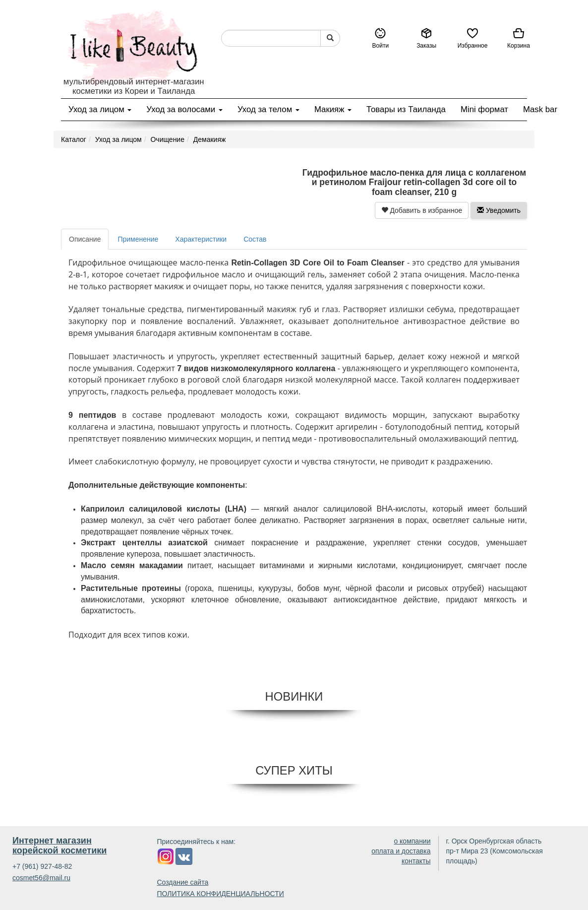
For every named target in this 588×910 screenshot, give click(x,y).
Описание (85, 239)
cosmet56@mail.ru (41, 878)
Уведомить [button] (499, 210)
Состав (255, 239)
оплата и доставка (401, 851)
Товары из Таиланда (406, 109)
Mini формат (484, 109)
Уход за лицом (100, 109)
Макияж (333, 109)
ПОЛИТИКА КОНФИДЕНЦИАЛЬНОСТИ (221, 894)
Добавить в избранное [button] (422, 210)
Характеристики (201, 239)
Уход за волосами (184, 109)
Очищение (167, 139)
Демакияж (210, 139)
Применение (138, 239)
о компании (412, 841)
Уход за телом (268, 109)
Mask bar (540, 109)
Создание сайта (183, 882)
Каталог (74, 139)
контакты (416, 861)
